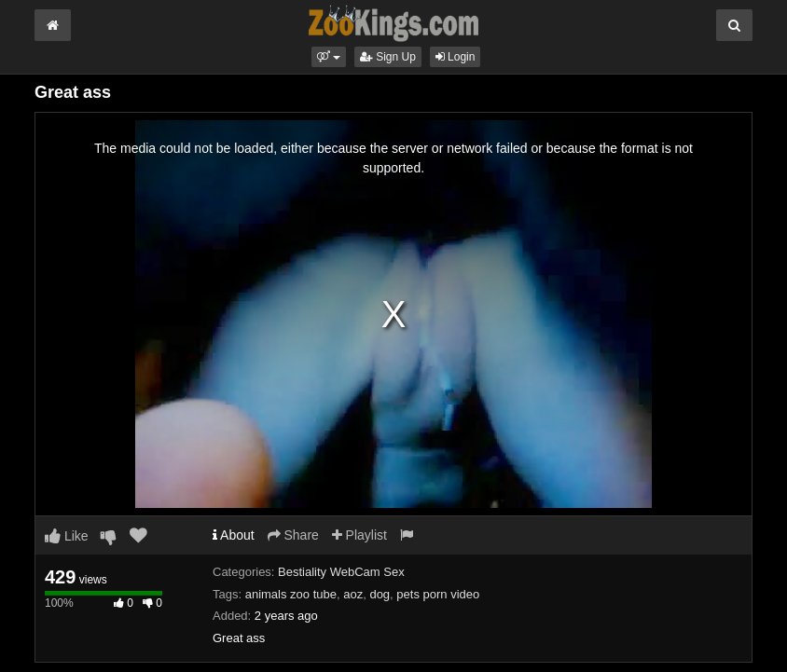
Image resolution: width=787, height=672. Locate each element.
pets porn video (438, 594)
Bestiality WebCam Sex (341, 572)
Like (67, 536)
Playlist (359, 535)
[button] (329, 57)
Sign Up (388, 57)
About (234, 535)
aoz (353, 594)
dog (380, 594)
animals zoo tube (291, 594)
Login (456, 57)
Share (293, 535)
